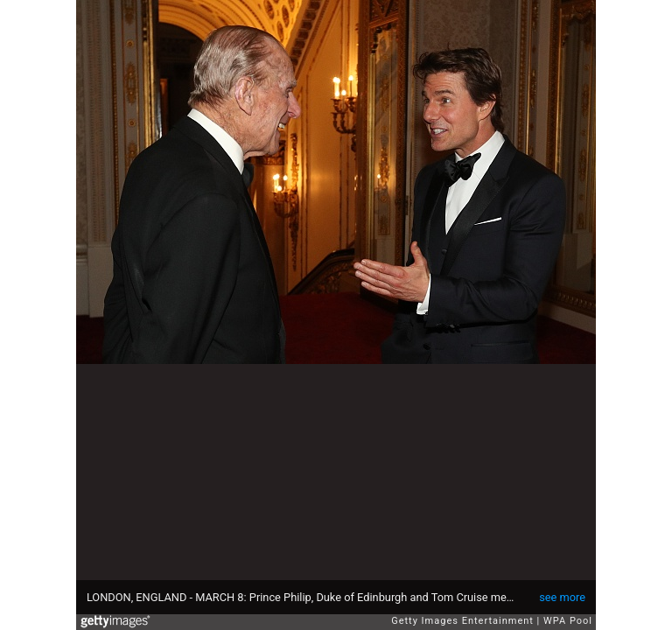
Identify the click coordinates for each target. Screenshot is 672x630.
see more (562, 597)
